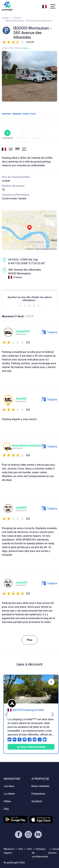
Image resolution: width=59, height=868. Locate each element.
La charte (9, 794)
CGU (21, 849)
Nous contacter (41, 786)
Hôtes (7, 801)
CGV (29, 849)
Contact (37, 134)
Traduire (49, 332)
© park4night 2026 (14, 863)
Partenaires (38, 794)
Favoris (22, 134)
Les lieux (17, 18)
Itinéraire (7, 134)
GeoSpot (37, 801)
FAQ (6, 809)
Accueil (5, 18)
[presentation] (6, 76)
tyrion (26, 48)
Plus (30, 640)
